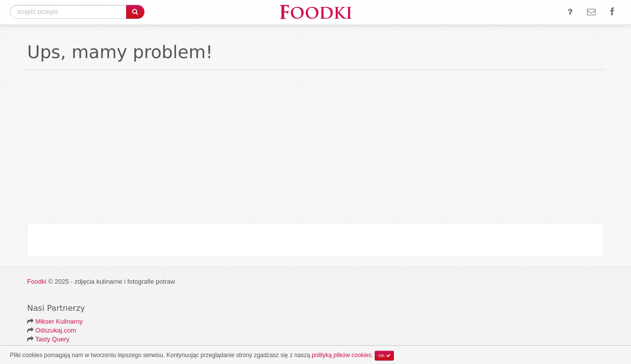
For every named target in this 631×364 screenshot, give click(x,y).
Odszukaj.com (56, 330)
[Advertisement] (315, 149)
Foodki (37, 281)
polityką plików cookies (341, 355)
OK (384, 356)
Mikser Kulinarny (59, 321)
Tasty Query (52, 339)
